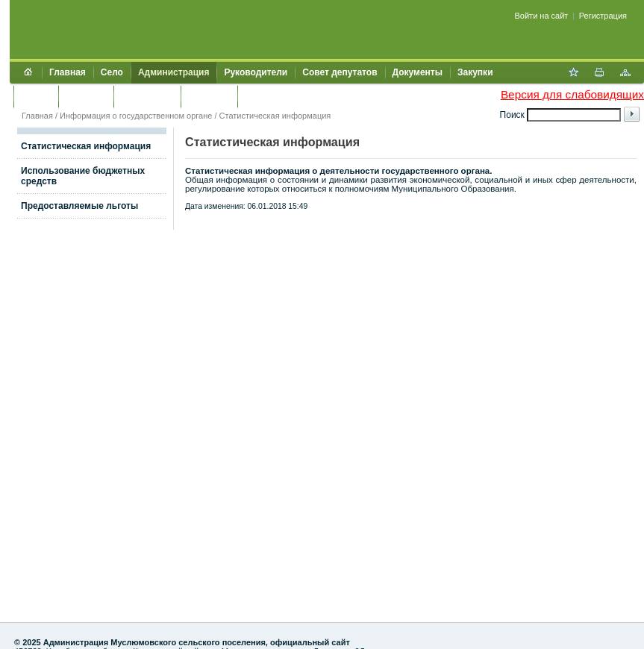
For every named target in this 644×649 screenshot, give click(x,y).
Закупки (475, 72)
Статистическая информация (275, 116)
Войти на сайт (542, 16)
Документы (418, 72)
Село (112, 72)
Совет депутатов (340, 72)
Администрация (173, 72)
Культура (86, 96)
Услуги (36, 96)
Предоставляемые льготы (79, 206)
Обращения (147, 96)
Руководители (256, 72)
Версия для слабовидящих (572, 94)
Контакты (209, 96)
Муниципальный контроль (304, 96)
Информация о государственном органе (136, 116)
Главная (68, 72)
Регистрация (603, 16)
